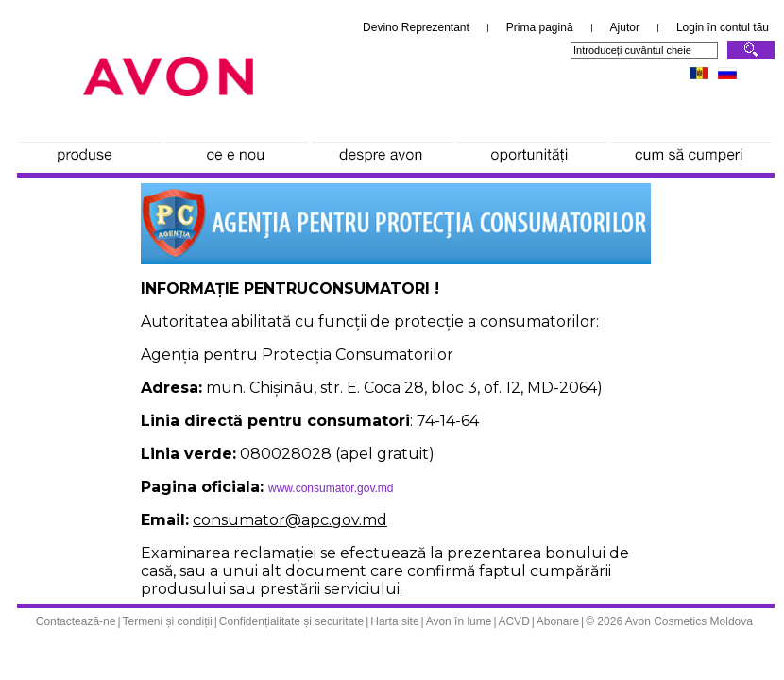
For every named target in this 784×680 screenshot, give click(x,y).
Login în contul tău (723, 27)
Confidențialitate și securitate (291, 621)
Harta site (394, 621)
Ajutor (625, 27)
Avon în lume (459, 621)
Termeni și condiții (167, 621)
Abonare (558, 621)
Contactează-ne (76, 621)
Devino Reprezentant (416, 27)
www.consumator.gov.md (331, 488)
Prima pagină (540, 27)
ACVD (513, 621)
